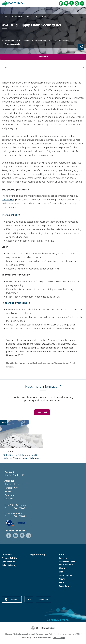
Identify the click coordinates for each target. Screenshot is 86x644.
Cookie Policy (26, 638)
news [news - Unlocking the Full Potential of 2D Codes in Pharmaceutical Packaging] (4, 423)
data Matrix (8, 200)
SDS (29, 599)
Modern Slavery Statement (65, 634)
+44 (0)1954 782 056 (17, 516)
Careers (63, 558)
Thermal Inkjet (9, 215)
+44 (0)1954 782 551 (17, 508)
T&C (79, 634)
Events (62, 583)
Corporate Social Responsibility (67, 563)
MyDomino (44, 599)
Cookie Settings (59, 638)
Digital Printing (38, 555)
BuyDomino (12, 599)
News (62, 579)
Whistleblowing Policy (45, 634)
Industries (7, 555)
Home (62, 555)
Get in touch (43, 57)
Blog (61, 572)
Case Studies (65, 575)
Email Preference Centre (42, 638)
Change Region (48, 628)
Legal (33, 634)
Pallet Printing (9, 565)
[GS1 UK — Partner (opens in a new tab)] (16, 523)
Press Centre (65, 586)
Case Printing (8, 562)
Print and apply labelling (14, 303)
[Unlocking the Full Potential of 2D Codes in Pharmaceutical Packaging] (21, 441)
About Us (64, 568)
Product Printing (10, 558)
